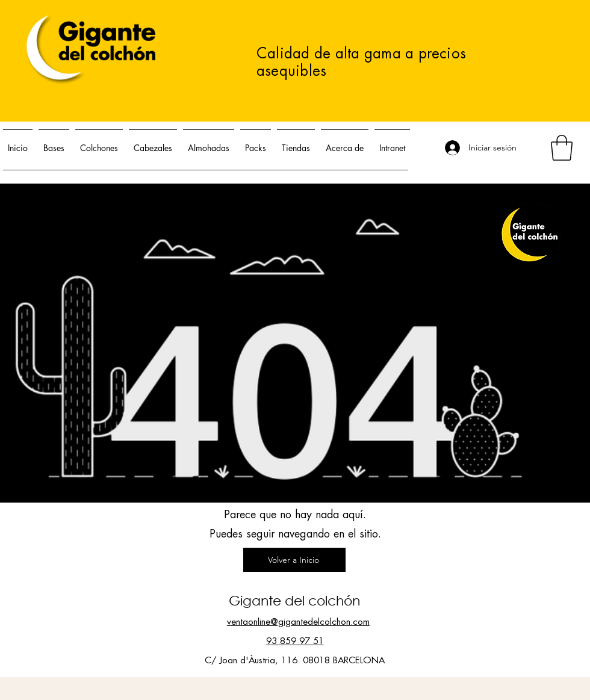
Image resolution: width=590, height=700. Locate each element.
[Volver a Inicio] (294, 560)
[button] (562, 148)
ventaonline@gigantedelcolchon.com (298, 622)
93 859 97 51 (295, 641)
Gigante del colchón (294, 600)
